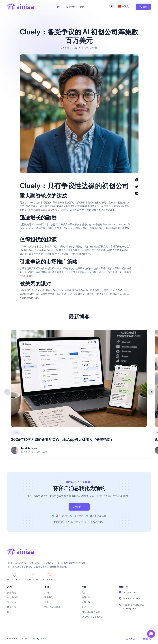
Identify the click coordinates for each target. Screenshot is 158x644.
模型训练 (86, 602)
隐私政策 (12, 607)
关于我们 (12, 592)
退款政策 (12, 602)
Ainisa (16, 432)
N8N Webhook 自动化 (92, 617)
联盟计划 (86, 597)
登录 (143, 7)
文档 (47, 592)
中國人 (123, 6)
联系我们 (49, 597)
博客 (47, 602)
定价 (84, 592)
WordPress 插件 (52, 607)
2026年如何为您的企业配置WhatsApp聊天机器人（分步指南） (62, 439)
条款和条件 (13, 597)
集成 (84, 607)
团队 (9, 612)
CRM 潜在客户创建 (91, 612)
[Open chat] (151, 634)
